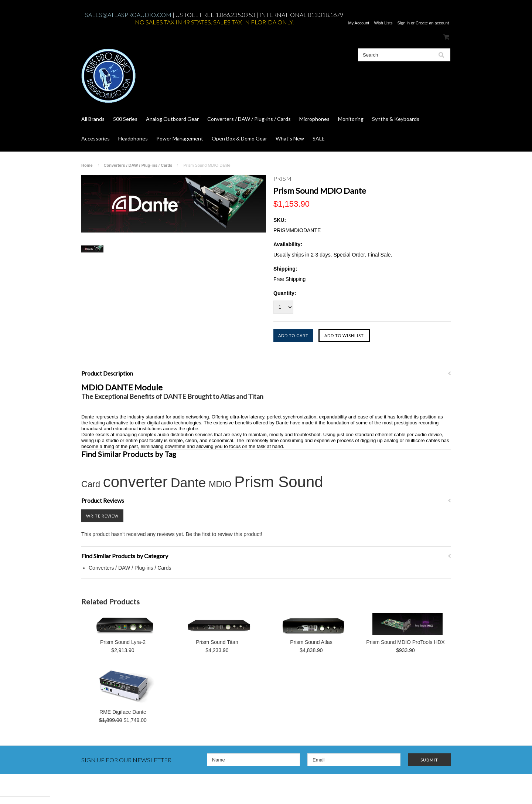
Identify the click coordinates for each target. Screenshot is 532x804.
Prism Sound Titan (217, 642)
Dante (188, 483)
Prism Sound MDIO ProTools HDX (405, 642)
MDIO (220, 484)
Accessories (96, 138)
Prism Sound (279, 482)
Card (91, 484)
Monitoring (351, 119)
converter (135, 482)
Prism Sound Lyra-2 (123, 642)
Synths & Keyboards (396, 119)
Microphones (314, 119)
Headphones (133, 138)
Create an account (432, 23)
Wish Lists (383, 23)
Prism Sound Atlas (311, 642)
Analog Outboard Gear (172, 119)
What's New (290, 138)
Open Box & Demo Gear (239, 138)
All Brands (93, 119)
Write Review (102, 516)
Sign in (404, 23)
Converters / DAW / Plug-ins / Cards (249, 119)
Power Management (180, 138)
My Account (359, 23)
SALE (319, 138)
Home (87, 165)
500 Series (125, 119)
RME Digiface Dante (123, 712)
